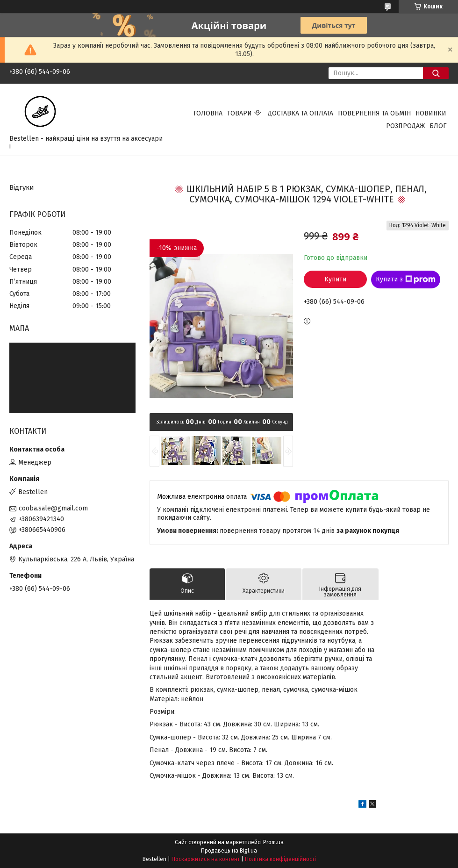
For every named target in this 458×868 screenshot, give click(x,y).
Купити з (406, 280)
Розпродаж (405, 126)
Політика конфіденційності (280, 859)
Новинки (431, 113)
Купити (335, 279)
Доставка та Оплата (301, 113)
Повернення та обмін (374, 113)
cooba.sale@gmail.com (53, 508)
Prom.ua (273, 842)
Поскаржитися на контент (206, 859)
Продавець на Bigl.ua (229, 851)
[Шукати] (436, 73)
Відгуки (22, 187)
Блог (438, 126)
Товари (240, 113)
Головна (208, 113)
